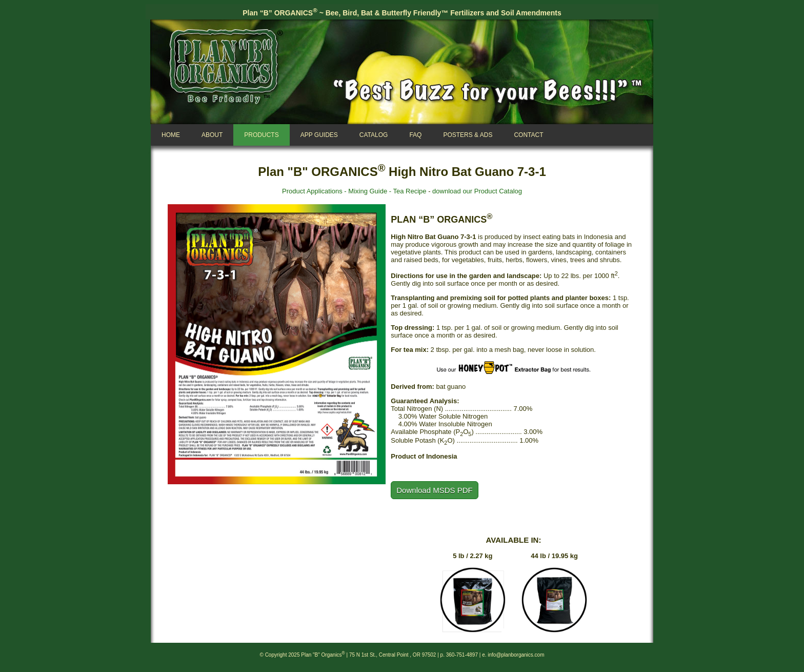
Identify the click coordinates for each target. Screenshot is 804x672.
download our (453, 191)
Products (261, 135)
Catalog (374, 135)
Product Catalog (498, 191)
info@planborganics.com (516, 655)
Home (171, 135)
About (212, 135)
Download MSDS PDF (434, 490)
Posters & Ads (468, 135)
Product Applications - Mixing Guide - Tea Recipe (354, 191)
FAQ (415, 135)
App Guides (319, 135)
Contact (528, 135)
